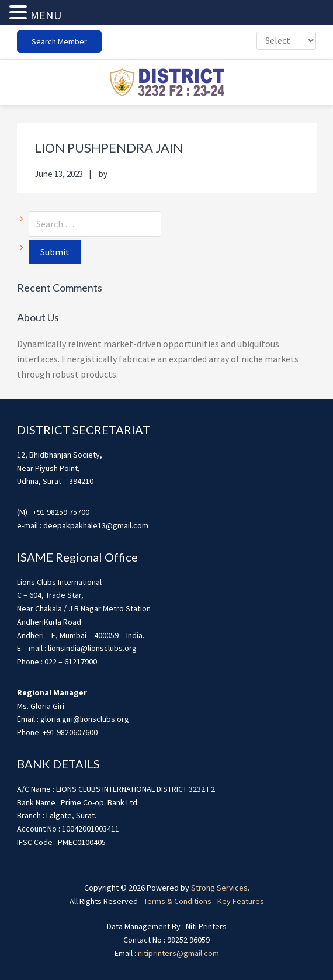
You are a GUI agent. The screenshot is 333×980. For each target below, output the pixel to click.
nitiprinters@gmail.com (178, 953)
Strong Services (219, 888)
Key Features (241, 901)
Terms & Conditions (178, 901)
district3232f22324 (166, 82)
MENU (46, 15)
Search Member (59, 41)
